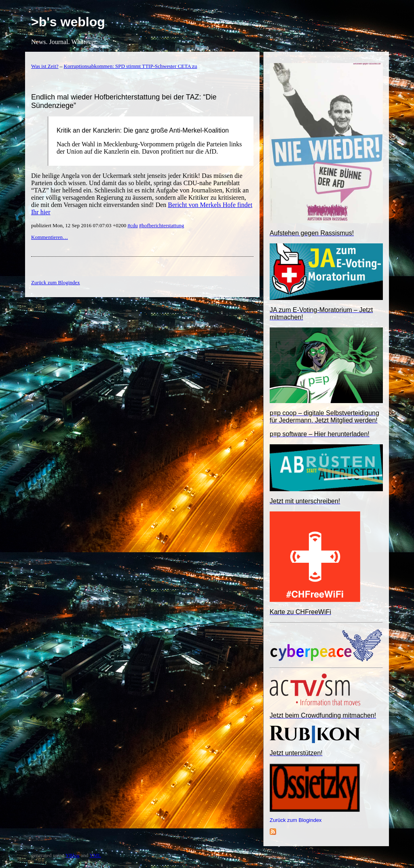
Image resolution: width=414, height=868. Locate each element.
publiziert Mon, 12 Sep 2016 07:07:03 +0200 (79, 225)
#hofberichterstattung (162, 225)
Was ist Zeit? (45, 66)
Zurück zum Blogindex (296, 820)
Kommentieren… (50, 237)
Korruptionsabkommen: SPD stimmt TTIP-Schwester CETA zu (131, 66)
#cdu (132, 225)
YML (95, 855)
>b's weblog (68, 22)
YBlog (73, 855)
